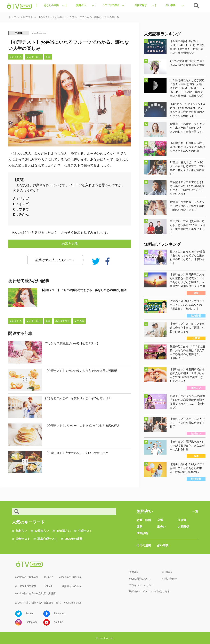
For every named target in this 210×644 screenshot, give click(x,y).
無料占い (22, 531)
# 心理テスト (63, 321)
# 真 (48, 57)
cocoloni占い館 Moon (27, 577)
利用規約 (167, 572)
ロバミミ (49, 577)
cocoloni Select (72, 603)
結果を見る (70, 244)
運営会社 (134, 572)
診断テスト (23, 539)
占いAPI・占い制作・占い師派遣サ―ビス (38, 603)
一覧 (195, 511)
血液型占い (64, 531)
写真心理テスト (47, 539)
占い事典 (163, 545)
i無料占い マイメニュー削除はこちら (150, 591)
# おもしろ (16, 57)
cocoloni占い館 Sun (70, 577)
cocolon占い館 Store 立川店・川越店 (35, 593)
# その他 (79, 321)
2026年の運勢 (74, 539)
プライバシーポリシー (142, 585)
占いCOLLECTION (26, 586)
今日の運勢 (144, 545)
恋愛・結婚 (144, 520)
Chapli (49, 586)
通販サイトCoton (71, 586)
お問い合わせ (169, 579)
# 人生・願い (34, 57)
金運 (160, 520)
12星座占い (42, 531)
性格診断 (142, 533)
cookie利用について (140, 579)
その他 (19, 33)
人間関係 (183, 527)
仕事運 (182, 520)
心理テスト (85, 531)
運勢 (139, 527)
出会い (161, 527)
